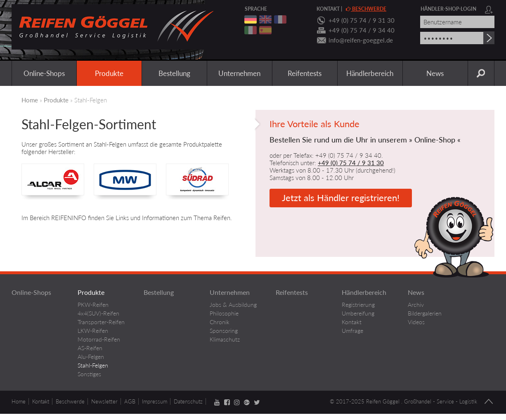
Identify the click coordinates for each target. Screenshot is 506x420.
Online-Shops (44, 73)
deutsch (251, 19)
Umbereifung (358, 313)
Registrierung (358, 305)
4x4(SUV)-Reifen (98, 313)
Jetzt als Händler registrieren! (341, 198)
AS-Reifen (90, 348)
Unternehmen (239, 73)
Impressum (155, 401)
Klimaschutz (225, 339)
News (435, 73)
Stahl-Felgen (93, 365)
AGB (130, 401)
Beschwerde (366, 9)
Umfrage (352, 331)
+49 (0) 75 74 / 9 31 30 (362, 20)
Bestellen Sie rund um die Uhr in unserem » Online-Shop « (365, 140)
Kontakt (328, 9)
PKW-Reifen (93, 305)
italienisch (251, 30)
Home (30, 100)
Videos (416, 322)
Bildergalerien (425, 313)
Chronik (220, 322)
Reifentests (305, 73)
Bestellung (174, 73)
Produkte (109, 73)
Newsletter (104, 401)
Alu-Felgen (91, 357)
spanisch (265, 30)
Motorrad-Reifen (99, 339)
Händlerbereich (370, 73)
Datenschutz (188, 401)
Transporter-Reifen (101, 322)
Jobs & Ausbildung (233, 305)
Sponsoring (224, 331)
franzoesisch (280, 19)
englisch (265, 19)
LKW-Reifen (93, 331)
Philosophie (224, 313)
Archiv (416, 305)
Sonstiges (89, 374)
